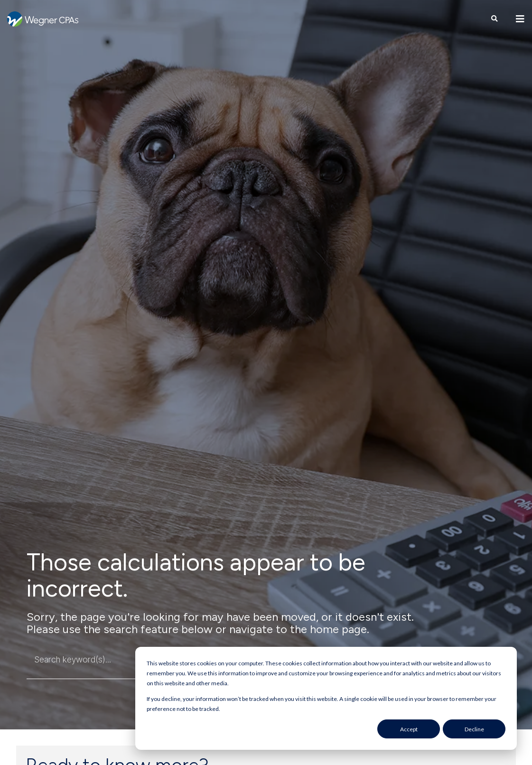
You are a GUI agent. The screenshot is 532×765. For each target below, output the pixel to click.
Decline (474, 729)
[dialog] (326, 698)
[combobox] (102, 660)
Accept (409, 729)
